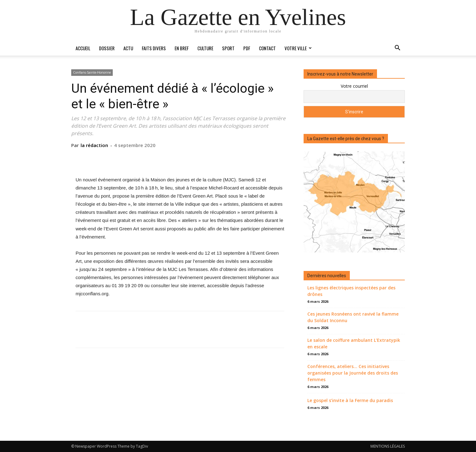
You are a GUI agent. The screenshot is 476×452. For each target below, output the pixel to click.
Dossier (107, 48)
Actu (128, 48)
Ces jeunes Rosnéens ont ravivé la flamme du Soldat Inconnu (353, 317)
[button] (397, 49)
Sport (228, 48)
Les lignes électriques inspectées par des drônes (351, 291)
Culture (205, 48)
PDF (247, 48)
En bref (182, 48)
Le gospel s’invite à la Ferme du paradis (350, 400)
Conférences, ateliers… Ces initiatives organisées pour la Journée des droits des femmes (353, 373)
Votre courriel (354, 86)
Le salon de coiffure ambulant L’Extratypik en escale (354, 343)
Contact (267, 48)
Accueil (83, 48)
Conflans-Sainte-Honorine (92, 72)
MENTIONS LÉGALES (388, 446)
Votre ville (298, 48)
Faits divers (154, 48)
